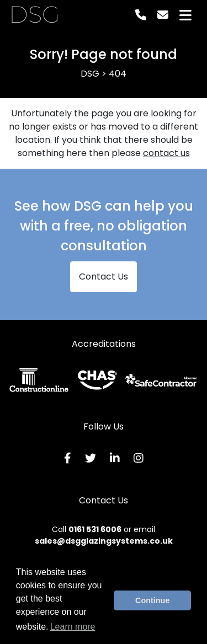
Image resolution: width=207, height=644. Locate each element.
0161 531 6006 (95, 529)
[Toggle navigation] (185, 15)
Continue (152, 600)
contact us (166, 153)
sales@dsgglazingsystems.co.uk (104, 541)
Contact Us (104, 277)
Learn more (73, 627)
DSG (34, 15)
